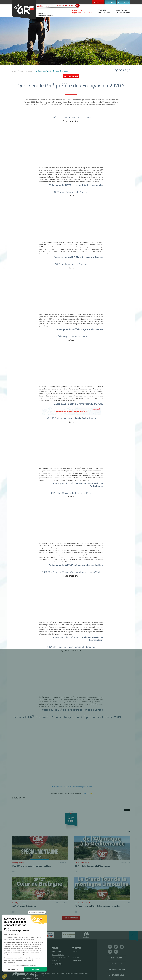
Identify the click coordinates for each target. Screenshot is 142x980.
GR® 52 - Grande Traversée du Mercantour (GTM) (71, 572)
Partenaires (117, 958)
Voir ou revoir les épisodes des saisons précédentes (72, 787)
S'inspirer (20, 71)
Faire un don (98, 2)
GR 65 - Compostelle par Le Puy (71, 493)
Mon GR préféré (30, 71)
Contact (44, 976)
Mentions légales (73, 973)
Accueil (14, 71)
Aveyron (71, 497)
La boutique (111, 2)
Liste (129, 831)
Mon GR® (24, 10)
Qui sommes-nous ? (117, 969)
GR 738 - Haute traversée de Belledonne (71, 418)
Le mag (75, 951)
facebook (86, 793)
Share (14, 872)
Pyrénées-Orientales (71, 651)
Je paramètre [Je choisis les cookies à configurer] (13, 969)
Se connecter (123, 2)
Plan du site (64, 973)
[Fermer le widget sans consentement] (37, 912)
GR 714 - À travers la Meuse (71, 192)
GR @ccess (56, 951)
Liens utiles (117, 964)
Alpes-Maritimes (71, 576)
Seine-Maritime (71, 121)
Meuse (71, 196)
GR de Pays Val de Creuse (71, 264)
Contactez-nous (117, 975)
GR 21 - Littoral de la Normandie (71, 118)
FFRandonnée (55, 973)
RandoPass (76, 948)
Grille (126, 831)
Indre (71, 268)
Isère (71, 422)
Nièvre (71, 340)
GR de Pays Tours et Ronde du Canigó (71, 647)
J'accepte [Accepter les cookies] (36, 969)
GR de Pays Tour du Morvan (71, 336)
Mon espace (57, 961)
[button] (4, 976)
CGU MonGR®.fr (84, 973)
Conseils (76, 957)
